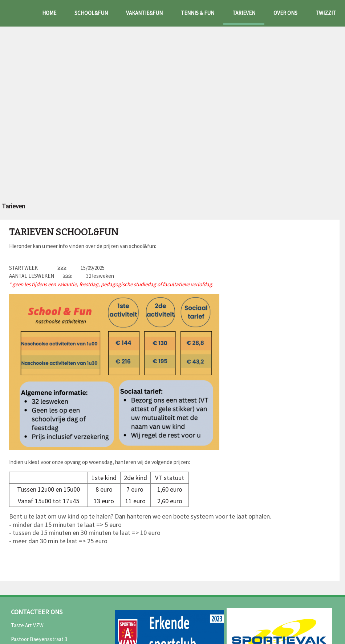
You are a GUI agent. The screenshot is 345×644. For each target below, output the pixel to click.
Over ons (285, 13)
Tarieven (244, 13)
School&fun (91, 13)
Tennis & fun (198, 13)
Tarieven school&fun (64, 232)
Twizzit (326, 13)
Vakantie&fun (144, 13)
